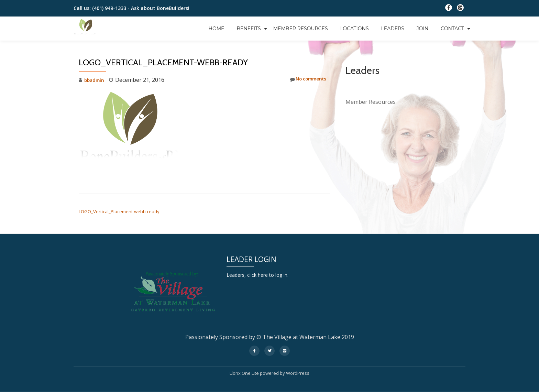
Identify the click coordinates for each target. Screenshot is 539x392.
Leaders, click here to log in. (262, 275)
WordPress (298, 373)
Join (422, 29)
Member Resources (301, 29)
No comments (304, 80)
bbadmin (96, 80)
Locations (355, 29)
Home (217, 29)
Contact (452, 29)
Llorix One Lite (245, 373)
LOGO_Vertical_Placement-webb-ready (119, 211)
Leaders (393, 29)
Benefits (249, 29)
